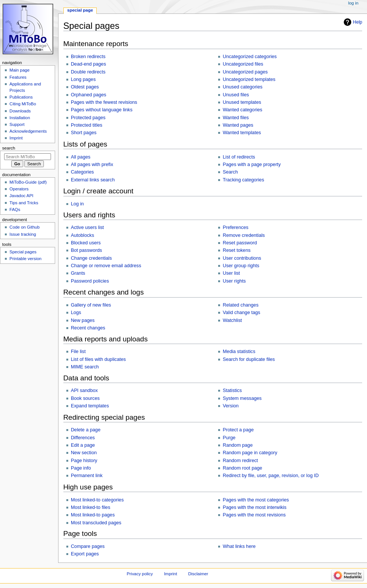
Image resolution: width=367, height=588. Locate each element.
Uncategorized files (243, 64)
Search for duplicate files (249, 359)
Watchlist (232, 320)
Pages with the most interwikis (255, 507)
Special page (80, 10)
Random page (238, 445)
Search (230, 172)
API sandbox (84, 391)
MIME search (85, 367)
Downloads (20, 111)
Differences (83, 438)
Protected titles (87, 125)
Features (18, 77)
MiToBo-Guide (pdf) (28, 182)
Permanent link (87, 476)
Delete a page (86, 430)
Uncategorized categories (250, 57)
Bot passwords (86, 250)
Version (231, 406)
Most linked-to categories (97, 500)
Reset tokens (237, 250)
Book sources (85, 398)
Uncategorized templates (249, 79)
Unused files (236, 95)
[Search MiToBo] (28, 157)
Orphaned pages (89, 95)
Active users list (87, 227)
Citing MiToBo (23, 104)
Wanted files (236, 118)
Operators (19, 189)
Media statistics (239, 352)
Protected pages (88, 118)
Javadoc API (21, 196)
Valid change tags (241, 313)
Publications (21, 97)
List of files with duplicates (98, 359)
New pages (83, 320)
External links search (93, 180)
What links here (239, 546)
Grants (78, 273)
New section (84, 453)
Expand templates (90, 406)
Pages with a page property (252, 165)
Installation (20, 118)
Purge (229, 438)
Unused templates (242, 102)
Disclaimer (198, 574)
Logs (76, 313)
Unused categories (243, 87)
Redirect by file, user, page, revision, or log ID (271, 476)
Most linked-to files (91, 507)
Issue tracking (23, 234)
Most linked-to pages (93, 515)
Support (17, 124)
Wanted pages (238, 125)
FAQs (15, 209)
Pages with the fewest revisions (104, 102)
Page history (84, 461)
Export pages (85, 554)
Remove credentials (244, 235)
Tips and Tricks (24, 203)
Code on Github (24, 227)
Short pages (84, 133)
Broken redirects (88, 57)
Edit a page (83, 445)
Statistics (232, 391)
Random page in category (250, 453)
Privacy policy (140, 574)
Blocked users (86, 243)
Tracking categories (243, 180)
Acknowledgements (28, 131)
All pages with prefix (92, 165)
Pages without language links (102, 110)
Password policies (90, 281)
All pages (81, 157)
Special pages (23, 252)
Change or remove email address (106, 266)
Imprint (16, 138)
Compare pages (88, 546)
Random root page (242, 468)
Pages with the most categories (256, 500)
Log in (77, 204)
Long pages (83, 79)
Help (358, 22)
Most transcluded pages (96, 523)
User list (231, 273)
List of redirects (239, 157)
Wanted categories (242, 110)
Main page (19, 70)
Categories (82, 172)
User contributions (242, 258)
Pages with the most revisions (254, 515)
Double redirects (88, 72)
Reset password (240, 243)
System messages (242, 398)
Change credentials (91, 258)
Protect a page (238, 430)
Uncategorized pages (245, 72)
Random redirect (240, 461)
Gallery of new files (91, 305)
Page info (81, 468)
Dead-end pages (88, 64)
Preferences (235, 227)
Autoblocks (82, 235)
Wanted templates (242, 133)
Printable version (25, 259)
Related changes (240, 305)
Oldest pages (85, 87)
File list (78, 352)
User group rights (241, 266)
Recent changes (88, 328)
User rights (234, 281)
